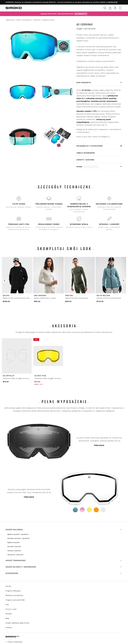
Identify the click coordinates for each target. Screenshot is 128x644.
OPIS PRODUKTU (84, 83)
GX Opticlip (9, 376)
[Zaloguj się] (115, 8)
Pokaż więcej (99, 445)
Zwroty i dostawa (85, 160)
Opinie (88, 167)
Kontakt (9, 614)
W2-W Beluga (103, 295)
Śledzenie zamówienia (14, 595)
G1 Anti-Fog (40, 376)
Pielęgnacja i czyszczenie (90, 146)
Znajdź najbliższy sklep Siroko (17, 623)
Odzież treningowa (64, 560)
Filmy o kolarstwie (14, 642)
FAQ (7, 605)
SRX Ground (40, 295)
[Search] (105, 8)
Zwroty (8, 586)
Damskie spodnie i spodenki (18, 538)
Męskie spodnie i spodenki (18, 534)
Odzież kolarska (64, 530)
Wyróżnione (64, 573)
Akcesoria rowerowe (15, 555)
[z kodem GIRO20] (86, 14)
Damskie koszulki (14, 546)
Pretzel (69, 295)
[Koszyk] (110, 8)
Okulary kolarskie (14, 551)
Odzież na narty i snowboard (64, 567)
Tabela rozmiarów (86, 153)
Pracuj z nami (11, 609)
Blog (7, 618)
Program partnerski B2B (15, 600)
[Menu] (120, 8)
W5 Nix (6, 295)
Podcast (9, 627)
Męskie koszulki (14, 542)
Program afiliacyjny (13, 591)
